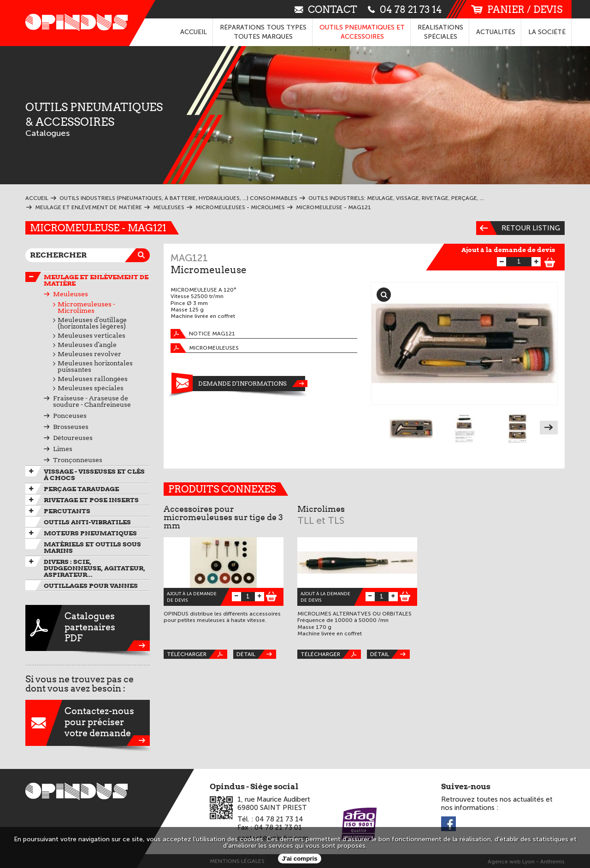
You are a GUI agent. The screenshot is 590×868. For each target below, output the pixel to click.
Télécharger (197, 654)
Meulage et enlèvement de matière (96, 280)
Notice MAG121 (203, 334)
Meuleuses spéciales (91, 388)
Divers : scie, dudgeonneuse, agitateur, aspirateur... (94, 568)
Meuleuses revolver (89, 354)
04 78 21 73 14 (405, 9)
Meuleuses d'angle (87, 345)
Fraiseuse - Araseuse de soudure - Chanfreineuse (92, 401)
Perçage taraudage (81, 489)
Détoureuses (73, 438)
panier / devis (517, 9)
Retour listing (518, 228)
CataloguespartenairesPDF (88, 628)
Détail (256, 654)
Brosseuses (71, 427)
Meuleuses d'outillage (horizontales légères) (92, 323)
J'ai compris (299, 859)
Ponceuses (70, 416)
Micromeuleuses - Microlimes (86, 307)
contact (326, 9)
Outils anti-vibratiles (87, 522)
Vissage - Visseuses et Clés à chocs (94, 475)
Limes (63, 449)
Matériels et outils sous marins (92, 547)
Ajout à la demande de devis (508, 250)
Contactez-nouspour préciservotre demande (88, 723)
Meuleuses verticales (91, 335)
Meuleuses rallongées (93, 379)
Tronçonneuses (78, 460)
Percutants (67, 511)
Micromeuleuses (205, 348)
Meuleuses (71, 294)
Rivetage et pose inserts (91, 500)
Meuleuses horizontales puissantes (95, 366)
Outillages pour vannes (91, 586)
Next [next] (549, 428)
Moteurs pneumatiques (90, 533)
